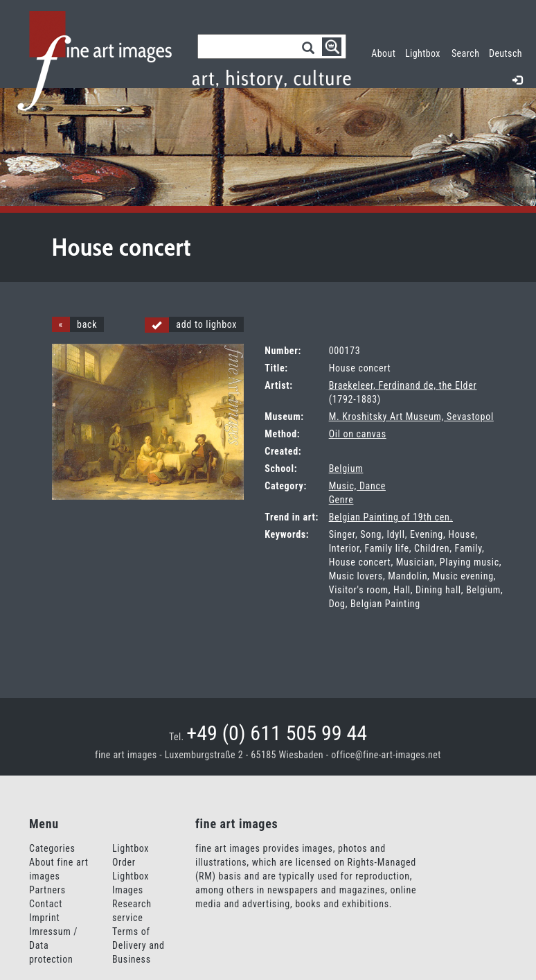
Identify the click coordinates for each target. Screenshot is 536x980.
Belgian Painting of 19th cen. (391, 517)
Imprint (44, 918)
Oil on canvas (358, 434)
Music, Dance (357, 486)
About (383, 53)
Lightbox (425, 52)
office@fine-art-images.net (386, 755)
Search (465, 53)
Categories (52, 848)
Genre (341, 500)
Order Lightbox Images (131, 876)
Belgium (346, 469)
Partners (47, 890)
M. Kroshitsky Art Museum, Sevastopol (411, 417)
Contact (46, 904)
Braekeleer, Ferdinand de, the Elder (403, 385)
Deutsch (506, 53)
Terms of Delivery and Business (139, 945)
